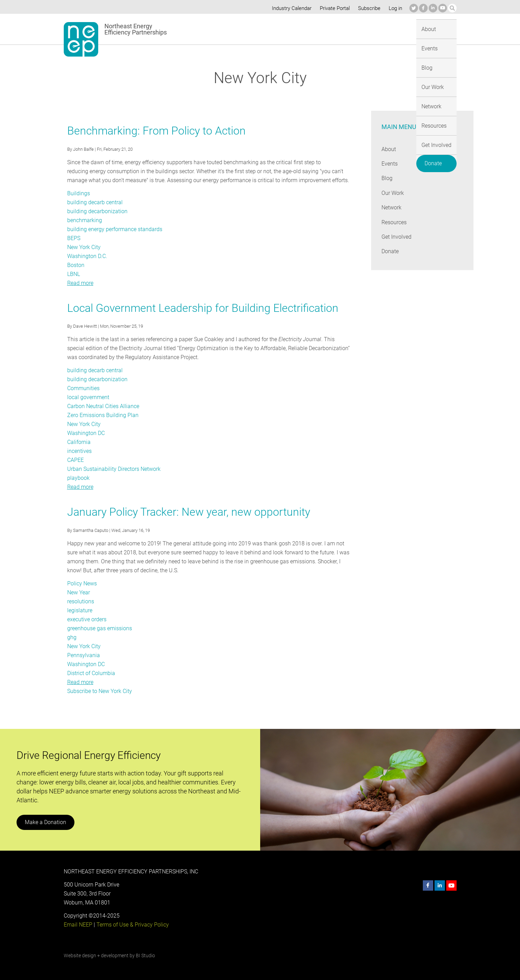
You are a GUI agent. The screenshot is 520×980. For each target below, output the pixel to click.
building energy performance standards (114, 229)
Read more (80, 283)
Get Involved (402, 29)
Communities (83, 388)
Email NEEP (78, 925)
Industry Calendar (289, 8)
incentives (79, 451)
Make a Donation (45, 822)
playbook (78, 478)
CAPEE (75, 460)
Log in (395, 8)
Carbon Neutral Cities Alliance (103, 406)
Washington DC (86, 433)
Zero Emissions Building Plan (102, 415)
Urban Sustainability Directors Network (114, 469)
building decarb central (95, 202)
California (79, 442)
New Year (79, 592)
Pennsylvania (83, 655)
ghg (72, 637)
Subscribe (368, 8)
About (223, 29)
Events (249, 29)
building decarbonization (97, 211)
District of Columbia (91, 673)
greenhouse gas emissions (99, 628)
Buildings (78, 193)
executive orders (87, 619)
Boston (76, 265)
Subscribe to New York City (100, 691)
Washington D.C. (87, 256)
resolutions (81, 601)
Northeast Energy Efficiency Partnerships (136, 29)
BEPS (74, 238)
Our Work (300, 29)
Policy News (82, 583)
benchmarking (84, 220)
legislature (80, 610)
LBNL (74, 274)
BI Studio (145, 956)
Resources (365, 29)
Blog (272, 29)
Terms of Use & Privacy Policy (132, 925)
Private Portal (333, 8)
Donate (439, 28)
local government (88, 397)
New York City (84, 247)
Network (331, 29)
